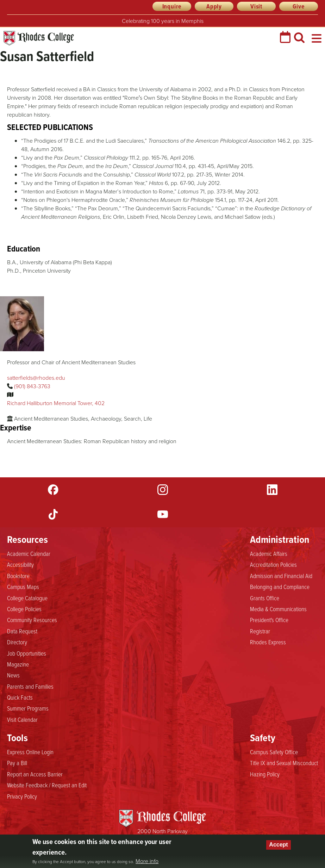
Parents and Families (30, 686)
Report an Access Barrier (35, 774)
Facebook (53, 490)
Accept (278, 845)
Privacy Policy (22, 796)
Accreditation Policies (273, 564)
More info (147, 861)
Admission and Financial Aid (281, 576)
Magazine (18, 664)
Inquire (172, 6)
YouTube (163, 514)
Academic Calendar (29, 553)
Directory (17, 642)
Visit (256, 6)
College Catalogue (27, 598)
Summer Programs (28, 708)
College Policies (24, 609)
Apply (214, 6)
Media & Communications (278, 609)
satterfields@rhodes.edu (36, 378)
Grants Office (265, 598)
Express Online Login (30, 752)
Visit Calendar (22, 719)
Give (298, 6)
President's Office (269, 620)
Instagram (163, 490)
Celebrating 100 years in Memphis (163, 21)
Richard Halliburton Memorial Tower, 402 (56, 403)
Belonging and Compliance (280, 587)
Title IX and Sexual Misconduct (284, 763)
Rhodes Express (268, 642)
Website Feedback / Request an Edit (47, 785)
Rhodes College (39, 38)
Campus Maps (23, 587)
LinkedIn (272, 490)
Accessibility (20, 564)
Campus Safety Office (274, 752)
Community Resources (32, 620)
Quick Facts (20, 697)
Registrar (260, 631)
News (13, 675)
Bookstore (18, 576)
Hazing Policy (265, 774)
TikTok (53, 514)
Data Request (22, 631)
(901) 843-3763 (32, 386)
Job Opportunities (27, 653)
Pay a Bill (17, 763)
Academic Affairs (269, 553)
